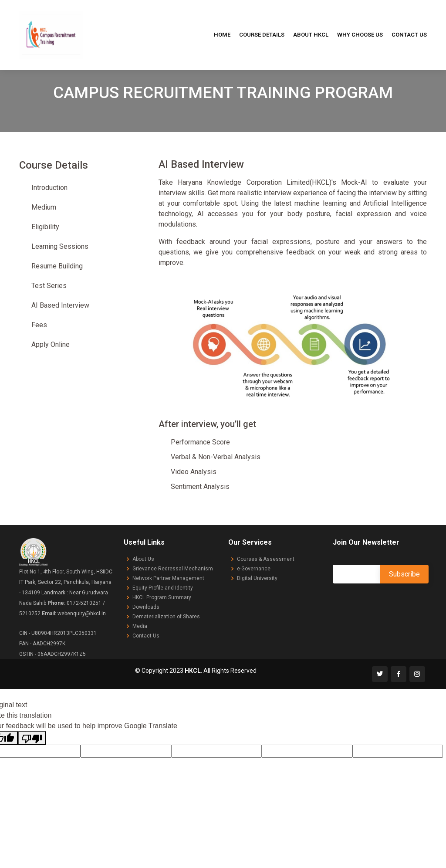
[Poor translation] (32, 738)
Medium (44, 207)
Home (222, 35)
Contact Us (409, 35)
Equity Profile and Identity (163, 588)
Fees (39, 325)
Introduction (49, 188)
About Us (143, 559)
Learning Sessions (60, 246)
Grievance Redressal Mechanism (173, 569)
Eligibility (45, 227)
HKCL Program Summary (162, 597)
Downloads (146, 607)
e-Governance (254, 569)
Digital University (257, 578)
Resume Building (57, 266)
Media (140, 626)
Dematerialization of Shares (166, 617)
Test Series (49, 286)
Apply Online (51, 344)
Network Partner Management (168, 578)
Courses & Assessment (266, 559)
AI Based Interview (60, 305)
